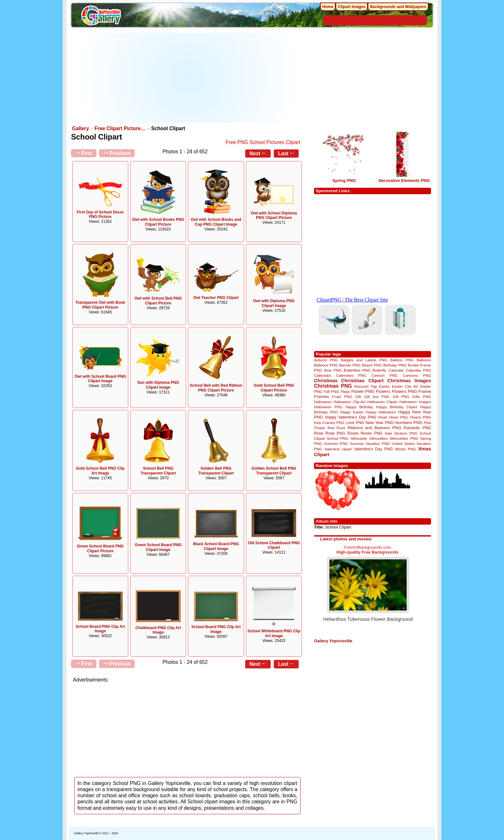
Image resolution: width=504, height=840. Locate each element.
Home (328, 7)
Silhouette (359, 438)
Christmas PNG (333, 386)
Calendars (323, 375)
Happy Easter (352, 412)
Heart (383, 417)
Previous (117, 153)
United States (403, 443)
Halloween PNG (328, 407)
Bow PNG (333, 370)
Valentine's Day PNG (373, 449)
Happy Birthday (359, 407)
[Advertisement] (188, 78)
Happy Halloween (381, 412)
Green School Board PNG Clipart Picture (100, 549)
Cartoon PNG (384, 375)
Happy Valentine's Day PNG (351, 417)
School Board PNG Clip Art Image (100, 629)
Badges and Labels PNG (364, 360)
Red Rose (336, 428)
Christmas (326, 380)
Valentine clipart (338, 449)
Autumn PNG (326, 360)
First (84, 153)
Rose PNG (335, 433)
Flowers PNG (404, 391)
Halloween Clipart (382, 402)
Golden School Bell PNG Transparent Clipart (274, 471)
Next (258, 153)
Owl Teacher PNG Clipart (216, 298)
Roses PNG (372, 433)
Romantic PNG (417, 428)
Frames (321, 397)
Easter (384, 386)
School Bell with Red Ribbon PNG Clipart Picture (216, 388)
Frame (425, 391)
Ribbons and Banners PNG (374, 428)
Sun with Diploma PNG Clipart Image (158, 385)
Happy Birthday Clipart (397, 407)
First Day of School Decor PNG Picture (100, 215)
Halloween (323, 402)
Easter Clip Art (405, 386)
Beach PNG (372, 365)
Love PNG (355, 423)
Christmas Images (409, 380)
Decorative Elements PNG (404, 181)
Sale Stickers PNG (401, 433)
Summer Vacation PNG (370, 443)
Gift (358, 397)
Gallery (81, 128)
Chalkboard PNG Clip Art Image (158, 630)
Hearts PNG (421, 417)
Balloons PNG (326, 365)
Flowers (383, 391)
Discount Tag (365, 386)
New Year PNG (380, 423)
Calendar (396, 370)
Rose (319, 433)
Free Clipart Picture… (120, 128)
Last (286, 153)
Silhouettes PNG (404, 438)
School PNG (338, 438)
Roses (353, 433)
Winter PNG (405, 449)
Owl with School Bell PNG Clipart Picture (158, 301)
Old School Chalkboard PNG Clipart (274, 545)
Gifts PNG (422, 397)
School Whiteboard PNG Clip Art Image (274, 633)
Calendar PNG (418, 370)
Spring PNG (344, 181)
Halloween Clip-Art (350, 402)
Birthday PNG (395, 365)
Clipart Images (352, 7)
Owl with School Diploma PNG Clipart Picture (274, 216)
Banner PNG (350, 365)
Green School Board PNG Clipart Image (158, 547)
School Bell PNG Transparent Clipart (158, 471)
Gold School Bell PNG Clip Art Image (100, 471)
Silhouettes (378, 438)
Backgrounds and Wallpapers (398, 7)
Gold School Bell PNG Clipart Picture (274, 388)
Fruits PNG (342, 397)
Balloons (424, 360)
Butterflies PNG (357, 370)
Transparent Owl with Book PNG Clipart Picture (100, 305)
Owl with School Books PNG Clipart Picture (158, 222)
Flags (345, 391)
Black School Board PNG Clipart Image (216, 546)
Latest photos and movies (346, 539)
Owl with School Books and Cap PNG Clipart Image (216, 222)
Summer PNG (336, 443)
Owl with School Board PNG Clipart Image (100, 379)
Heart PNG (399, 417)
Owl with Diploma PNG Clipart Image (274, 303)
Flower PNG (363, 391)
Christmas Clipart (362, 380)
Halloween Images (415, 402)
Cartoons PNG (417, 375)
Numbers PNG (409, 423)
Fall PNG (331, 391)
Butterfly (379, 370)
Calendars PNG (351, 375)
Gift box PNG (377, 397)
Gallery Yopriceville (333, 641)
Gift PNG (401, 397)
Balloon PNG (402, 360)
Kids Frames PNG (329, 423)
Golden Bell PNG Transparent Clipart (216, 471)
